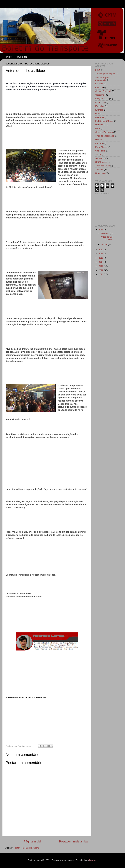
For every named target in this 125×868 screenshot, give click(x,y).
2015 (101, 258)
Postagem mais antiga (74, 841)
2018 (101, 230)
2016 (101, 254)
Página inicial (32, 841)
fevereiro (105, 233)
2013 (101, 266)
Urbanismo (100, 173)
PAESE (99, 140)
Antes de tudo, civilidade (107, 238)
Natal (98, 128)
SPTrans (99, 158)
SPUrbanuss (101, 162)
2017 (101, 250)
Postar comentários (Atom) (26, 848)
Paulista (99, 143)
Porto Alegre (101, 147)
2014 (98, 70)
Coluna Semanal (103, 91)
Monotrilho (100, 125)
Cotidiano (100, 95)
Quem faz (22, 57)
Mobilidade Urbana (104, 121)
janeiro (105, 245)
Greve (98, 114)
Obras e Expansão (104, 132)
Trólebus (99, 169)
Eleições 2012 (102, 99)
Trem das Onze (103, 166)
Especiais (100, 106)
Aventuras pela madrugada (102, 79)
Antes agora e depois (105, 74)
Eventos (99, 110)
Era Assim (100, 102)
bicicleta (99, 84)
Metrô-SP (100, 117)
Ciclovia (99, 87)
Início (9, 57)
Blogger (93, 860)
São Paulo (100, 151)
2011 (101, 274)
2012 (101, 270)
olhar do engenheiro (105, 136)
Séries (98, 155)
